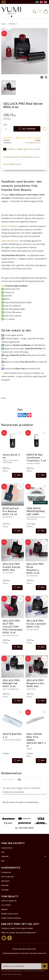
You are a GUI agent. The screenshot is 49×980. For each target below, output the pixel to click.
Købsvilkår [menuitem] (5, 885)
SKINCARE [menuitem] (5, 857)
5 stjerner (13, 779)
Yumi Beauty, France (33, 143)
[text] (25, 115)
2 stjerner (6, 779)
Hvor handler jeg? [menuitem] (8, 877)
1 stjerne (4, 779)
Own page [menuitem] (5, 890)
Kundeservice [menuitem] (6, 872)
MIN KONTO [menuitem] (5, 881)
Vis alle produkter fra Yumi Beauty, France (21, 157)
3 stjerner (9, 779)
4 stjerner (11, 779)
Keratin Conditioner (10, 226)
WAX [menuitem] (3, 861)
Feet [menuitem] (3, 852)
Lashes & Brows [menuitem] (7, 848)
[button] (34, 11)
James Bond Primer (10, 241)
